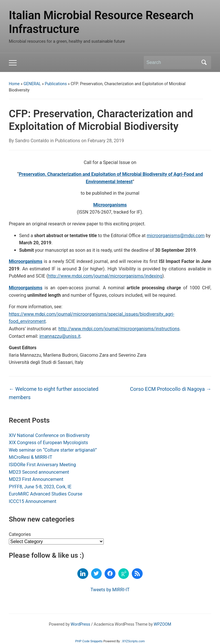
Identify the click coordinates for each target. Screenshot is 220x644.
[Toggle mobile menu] (13, 63)
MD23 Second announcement (39, 472)
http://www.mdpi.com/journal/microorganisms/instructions (119, 329)
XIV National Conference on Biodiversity (49, 435)
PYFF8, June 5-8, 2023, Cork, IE (40, 487)
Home (14, 84)
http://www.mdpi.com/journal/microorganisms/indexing (105, 276)
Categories (20, 534)
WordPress (80, 624)
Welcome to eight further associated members (54, 393)
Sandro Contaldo (32, 141)
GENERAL (32, 84)
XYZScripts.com (134, 641)
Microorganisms (110, 205)
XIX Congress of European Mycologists (49, 443)
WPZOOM (163, 624)
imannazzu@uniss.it (60, 336)
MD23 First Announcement (36, 479)
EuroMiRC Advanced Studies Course (46, 494)
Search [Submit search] (204, 63)
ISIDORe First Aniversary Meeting (42, 465)
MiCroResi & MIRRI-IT (31, 457)
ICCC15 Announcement (33, 501)
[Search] (172, 63)
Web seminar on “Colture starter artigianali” (53, 450)
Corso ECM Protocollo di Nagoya (171, 389)
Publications (56, 84)
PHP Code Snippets (89, 641)
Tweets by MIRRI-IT (110, 590)
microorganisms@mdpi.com (176, 236)
